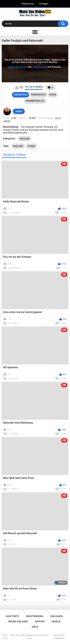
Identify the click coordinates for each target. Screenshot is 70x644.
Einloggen (44, 4)
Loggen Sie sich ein (18, 67)
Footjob (31, 146)
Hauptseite (12, 616)
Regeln (56, 621)
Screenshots (38, 95)
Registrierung (28, 4)
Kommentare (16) (35, 101)
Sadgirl (19, 111)
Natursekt (25, 139)
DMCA (35, 627)
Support (40, 621)
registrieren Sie (39, 67)
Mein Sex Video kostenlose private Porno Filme (29, 637)
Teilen (53, 95)
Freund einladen (18, 621)
